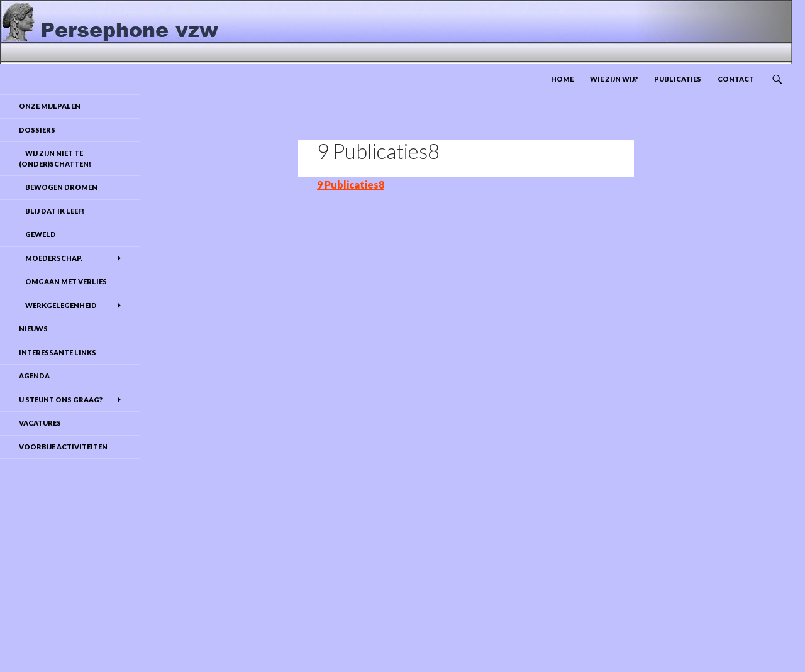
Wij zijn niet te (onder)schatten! (55, 158)
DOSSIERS (37, 130)
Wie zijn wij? (614, 79)
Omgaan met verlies (63, 281)
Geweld (37, 234)
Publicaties (678, 79)
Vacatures (40, 423)
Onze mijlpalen (50, 106)
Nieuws (33, 328)
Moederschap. (51, 258)
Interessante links (58, 352)
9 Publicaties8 (351, 185)
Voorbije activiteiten (63, 447)
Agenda (34, 376)
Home (562, 79)
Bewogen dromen (58, 187)
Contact (736, 79)
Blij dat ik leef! (52, 211)
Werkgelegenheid (58, 305)
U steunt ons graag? (61, 399)
